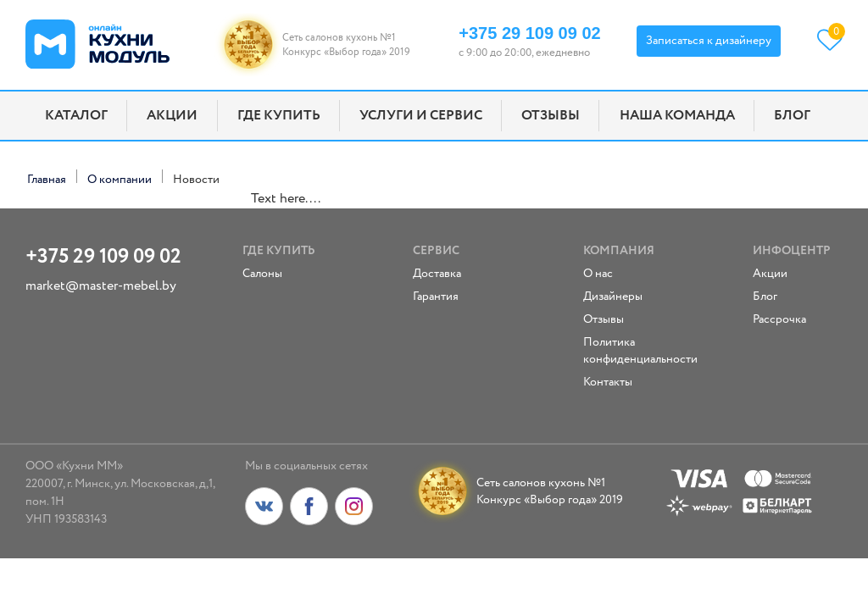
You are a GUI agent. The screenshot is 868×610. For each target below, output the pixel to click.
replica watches (206, 199)
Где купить (279, 116)
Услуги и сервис (421, 116)
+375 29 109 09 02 (529, 33)
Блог (792, 116)
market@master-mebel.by (101, 286)
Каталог (76, 116)
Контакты (608, 382)
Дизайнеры (613, 297)
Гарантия (436, 297)
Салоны (262, 274)
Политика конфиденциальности (621, 351)
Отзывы (551, 116)
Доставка (437, 274)
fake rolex (129, 199)
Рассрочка (779, 319)
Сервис (436, 251)
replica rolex (61, 199)
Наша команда (677, 116)
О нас (598, 274)
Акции (172, 116)
